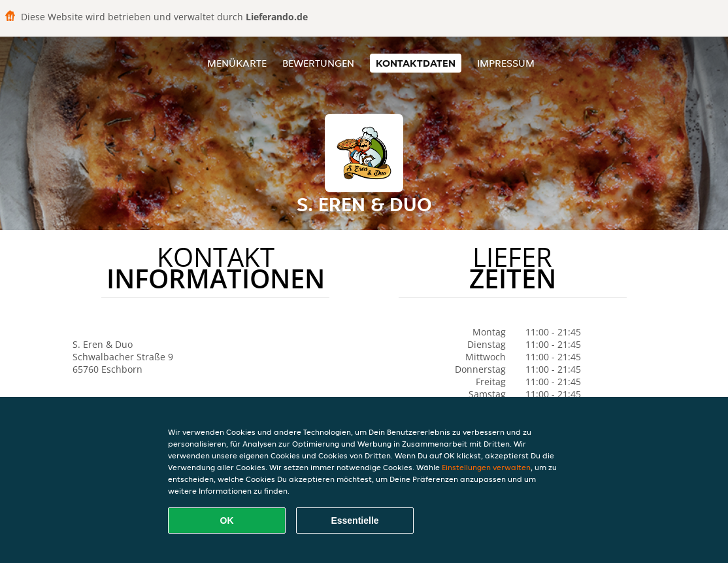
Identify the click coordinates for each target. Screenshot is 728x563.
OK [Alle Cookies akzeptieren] (227, 520)
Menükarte (237, 63)
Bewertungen (318, 63)
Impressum (506, 63)
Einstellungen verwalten (486, 467)
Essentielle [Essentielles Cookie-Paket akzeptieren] (355, 520)
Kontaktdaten (416, 63)
